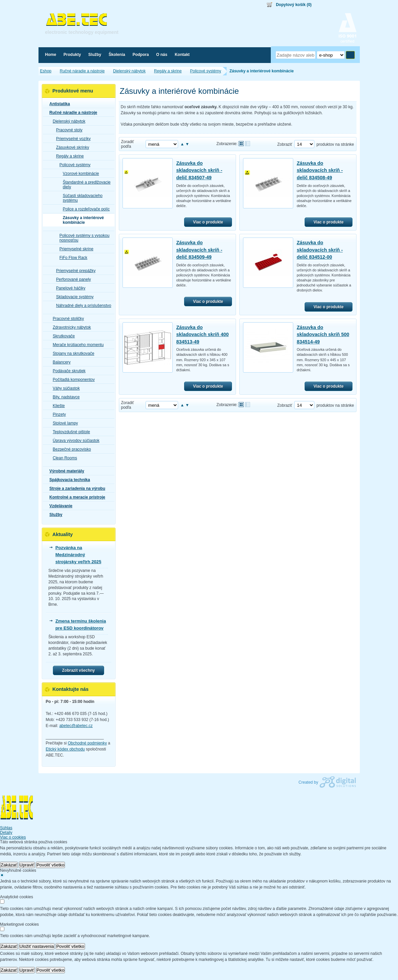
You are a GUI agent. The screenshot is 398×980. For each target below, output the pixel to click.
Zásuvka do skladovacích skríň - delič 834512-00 (320, 250)
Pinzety (57, 414)
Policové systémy (73, 165)
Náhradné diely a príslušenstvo (82, 306)
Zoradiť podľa (128, 144)
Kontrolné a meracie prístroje (75, 497)
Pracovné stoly (67, 130)
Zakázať (9, 865)
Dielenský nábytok (67, 121)
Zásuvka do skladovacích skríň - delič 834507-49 (199, 170)
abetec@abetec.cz (76, 726)
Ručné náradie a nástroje (71, 113)
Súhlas (6, 828)
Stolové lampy (63, 423)
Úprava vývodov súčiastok (74, 441)
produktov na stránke (335, 144)
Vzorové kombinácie (79, 174)
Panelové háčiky (69, 288)
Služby (54, 515)
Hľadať (350, 55)
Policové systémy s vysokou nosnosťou (83, 238)
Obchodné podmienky (88, 743)
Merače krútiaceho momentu (76, 345)
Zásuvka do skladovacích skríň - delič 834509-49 (199, 250)
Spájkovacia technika (68, 480)
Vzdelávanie (59, 506)
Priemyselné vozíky (71, 139)
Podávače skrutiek (67, 371)
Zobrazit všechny (78, 670)
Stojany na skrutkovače (72, 353)
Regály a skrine (68, 156)
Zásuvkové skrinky (71, 147)
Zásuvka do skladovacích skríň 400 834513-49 (202, 335)
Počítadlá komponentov (72, 380)
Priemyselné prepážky (74, 271)
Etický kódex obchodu (65, 749)
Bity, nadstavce (64, 397)
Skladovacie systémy (73, 297)
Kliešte (57, 406)
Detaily (6, 833)
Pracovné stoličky (66, 319)
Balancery (60, 362)
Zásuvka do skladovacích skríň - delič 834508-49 (320, 170)
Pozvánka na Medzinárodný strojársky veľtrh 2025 (78, 555)
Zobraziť (285, 144)
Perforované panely (72, 279)
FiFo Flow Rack (71, 258)
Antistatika (58, 104)
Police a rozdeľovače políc (84, 209)
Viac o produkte (208, 222)
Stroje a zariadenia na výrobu (75, 488)
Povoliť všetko (51, 865)
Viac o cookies (13, 837)
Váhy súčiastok (64, 388)
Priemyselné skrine (74, 249)
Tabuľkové (248, 144)
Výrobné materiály (65, 471)
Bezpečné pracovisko (70, 449)
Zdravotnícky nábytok (70, 327)
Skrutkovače (62, 336)
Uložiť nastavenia (37, 946)
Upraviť (27, 865)
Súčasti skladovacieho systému (81, 198)
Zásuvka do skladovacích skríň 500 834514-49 (323, 335)
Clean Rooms (63, 458)
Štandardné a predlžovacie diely (85, 185)
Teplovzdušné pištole (69, 432)
